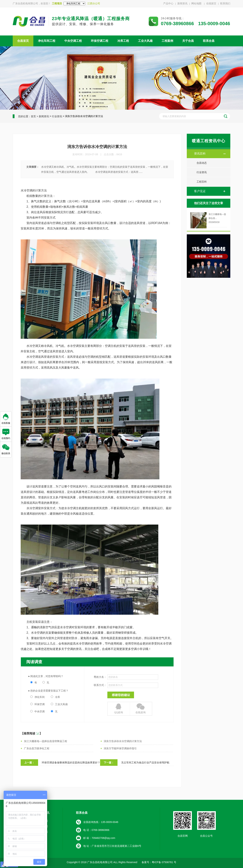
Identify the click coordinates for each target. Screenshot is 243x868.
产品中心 (168, 3)
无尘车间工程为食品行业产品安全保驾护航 (145, 763)
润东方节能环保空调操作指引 (120, 748)
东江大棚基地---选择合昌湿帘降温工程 (46, 741)
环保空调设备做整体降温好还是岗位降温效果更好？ (71, 763)
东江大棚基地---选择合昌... (217, 216)
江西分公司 (94, 3)
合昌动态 (202, 163)
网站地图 (197, 3)
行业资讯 (57, 116)
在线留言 (211, 3)
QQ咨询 (119, 708)
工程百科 (202, 182)
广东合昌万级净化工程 (37, 748)
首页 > (34, 116)
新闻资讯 (182, 3)
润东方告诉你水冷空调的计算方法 (123, 741)
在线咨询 (141, 708)
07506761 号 (169, 862)
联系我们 (225, 3)
